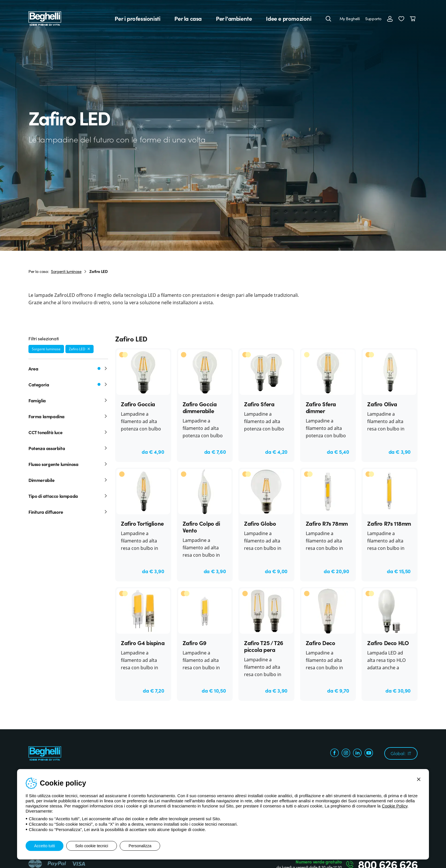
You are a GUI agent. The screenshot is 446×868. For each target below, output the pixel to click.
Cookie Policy (395, 806)
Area (68, 368)
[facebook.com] (334, 753)
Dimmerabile (68, 480)
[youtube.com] (369, 753)
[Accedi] (390, 18)
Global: (401, 753)
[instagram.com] (346, 753)
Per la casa (188, 18)
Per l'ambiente (234, 18)
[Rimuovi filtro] (89, 349)
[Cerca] (329, 18)
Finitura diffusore (68, 512)
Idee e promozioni (289, 18)
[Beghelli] (45, 18)
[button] (401, 18)
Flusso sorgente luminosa (68, 464)
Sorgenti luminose (66, 271)
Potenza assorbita (68, 448)
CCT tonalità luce (68, 432)
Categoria (68, 384)
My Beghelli (350, 18)
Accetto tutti (45, 846)
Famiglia (68, 400)
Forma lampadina (68, 416)
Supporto (373, 18)
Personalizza (140, 846)
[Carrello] (414, 18)
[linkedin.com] (357, 753)
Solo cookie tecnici (92, 846)
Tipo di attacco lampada (68, 496)
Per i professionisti (137, 18)
